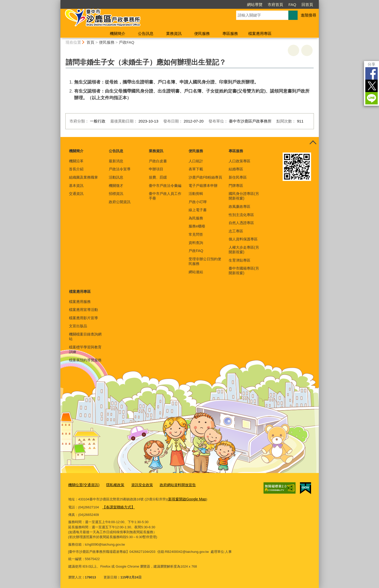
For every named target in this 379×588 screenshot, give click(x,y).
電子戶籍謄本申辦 (203, 186)
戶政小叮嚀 (198, 202)
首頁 (90, 42)
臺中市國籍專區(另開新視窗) (244, 271)
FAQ (292, 5)
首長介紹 (76, 169)
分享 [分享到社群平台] (372, 64)
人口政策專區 (239, 161)
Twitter (372, 86)
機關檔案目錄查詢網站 (85, 337)
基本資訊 (76, 186)
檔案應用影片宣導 (83, 318)
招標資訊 (116, 194)
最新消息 (116, 161)
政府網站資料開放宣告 (172, 485)
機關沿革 (76, 161)
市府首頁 (275, 5)
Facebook (372, 73)
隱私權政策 (113, 485)
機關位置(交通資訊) (83, 485)
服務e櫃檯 (197, 226)
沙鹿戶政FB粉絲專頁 (205, 177)
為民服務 (196, 218)
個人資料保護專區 (243, 239)
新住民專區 (238, 177)
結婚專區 (236, 169)
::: (58, 2)
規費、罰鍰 (158, 177)
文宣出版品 (78, 326)
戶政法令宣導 (120, 169)
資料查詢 (196, 243)
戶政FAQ (127, 42)
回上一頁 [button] (307, 50)
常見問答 (196, 234)
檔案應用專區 (260, 33)
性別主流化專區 (241, 215)
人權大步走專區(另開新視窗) (244, 250)
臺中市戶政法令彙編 (165, 186)
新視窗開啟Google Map (186, 498)
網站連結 (196, 272)
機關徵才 (116, 186)
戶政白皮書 (158, 161)
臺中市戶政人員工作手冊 (165, 196)
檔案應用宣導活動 (83, 310)
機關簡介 (118, 33)
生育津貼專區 (239, 260)
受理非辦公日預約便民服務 (205, 261)
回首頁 (307, 5)
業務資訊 (174, 33)
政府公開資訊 (120, 202)
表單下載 (196, 169)
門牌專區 (236, 186)
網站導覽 (255, 5)
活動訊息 (116, 177)
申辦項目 (156, 169)
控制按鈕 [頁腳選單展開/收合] (313, 143)
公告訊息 (146, 33)
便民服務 (202, 33)
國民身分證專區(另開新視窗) (244, 196)
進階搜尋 (308, 15)
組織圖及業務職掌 (83, 177)
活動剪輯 (196, 194)
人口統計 (196, 161)
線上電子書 (198, 210)
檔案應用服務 (80, 302)
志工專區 (236, 231)
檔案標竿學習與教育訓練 (85, 349)
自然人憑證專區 (241, 223)
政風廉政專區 (239, 207)
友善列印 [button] (293, 50)
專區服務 (230, 33)
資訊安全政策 (138, 485)
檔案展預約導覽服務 (85, 360)
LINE (372, 98)
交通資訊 (76, 194)
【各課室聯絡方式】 (117, 506)
